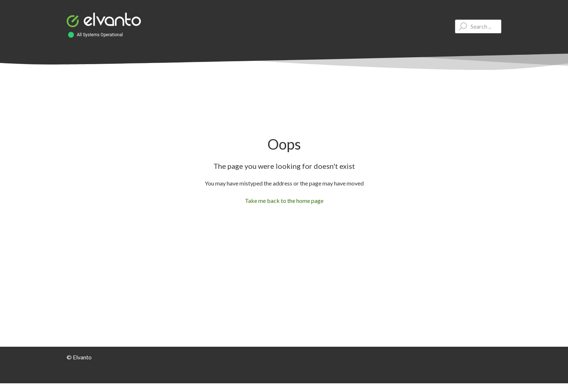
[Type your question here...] (478, 26)
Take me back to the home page (284, 201)
